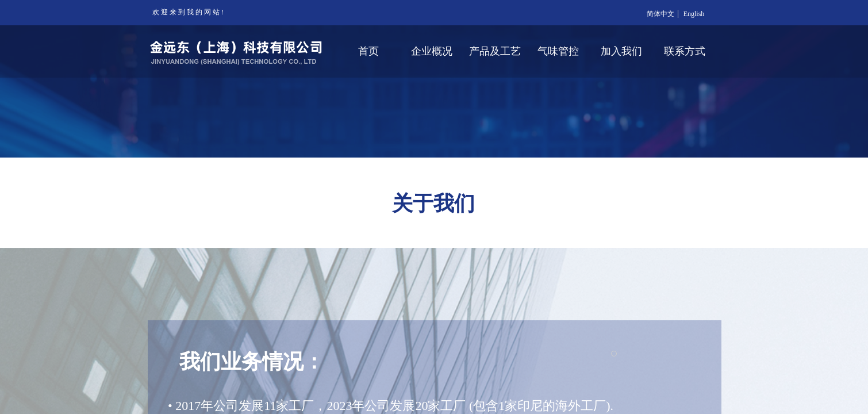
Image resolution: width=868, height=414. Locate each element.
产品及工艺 (495, 51)
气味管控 (558, 51)
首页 (368, 51)
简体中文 (660, 14)
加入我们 (621, 51)
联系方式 (685, 51)
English (694, 14)
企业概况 (432, 51)
